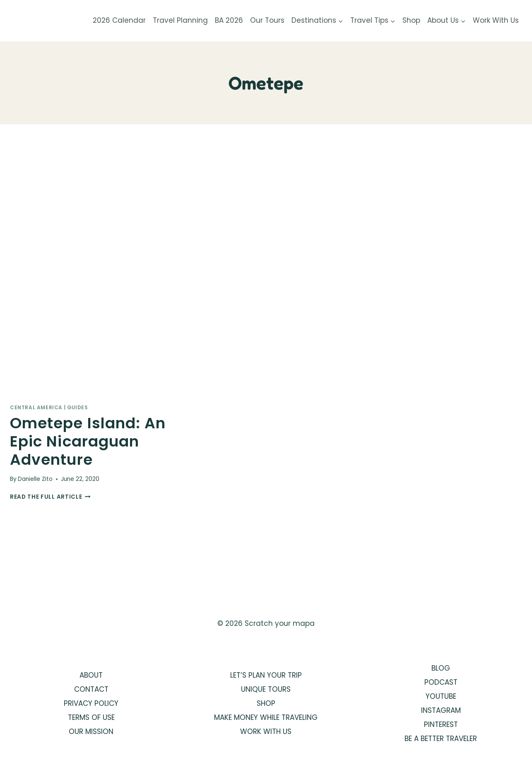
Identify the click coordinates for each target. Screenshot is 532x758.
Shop (411, 20)
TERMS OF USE (91, 717)
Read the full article (50, 497)
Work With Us (496, 20)
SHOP (266, 703)
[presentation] (90, 277)
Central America (36, 408)
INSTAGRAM (441, 710)
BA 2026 (229, 20)
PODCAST (441, 682)
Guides (78, 408)
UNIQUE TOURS (266, 689)
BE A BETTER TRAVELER (441, 739)
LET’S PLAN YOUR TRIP (266, 675)
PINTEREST (441, 724)
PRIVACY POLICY (91, 703)
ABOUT (91, 675)
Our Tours (267, 20)
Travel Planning (180, 20)
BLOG (441, 668)
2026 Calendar (119, 20)
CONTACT (91, 689)
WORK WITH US (266, 731)
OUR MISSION (91, 731)
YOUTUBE (441, 696)
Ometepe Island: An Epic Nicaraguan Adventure (88, 441)
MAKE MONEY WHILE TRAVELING (266, 717)
